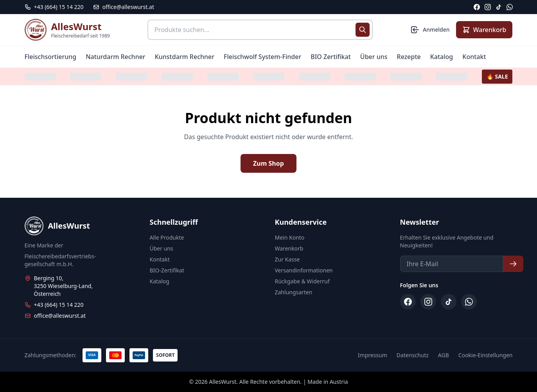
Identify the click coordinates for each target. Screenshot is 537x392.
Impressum (373, 355)
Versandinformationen (304, 270)
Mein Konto (290, 237)
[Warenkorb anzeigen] (484, 30)
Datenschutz (413, 355)
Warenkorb (289, 248)
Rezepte (409, 57)
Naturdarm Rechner (116, 57)
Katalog (442, 57)
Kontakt (474, 57)
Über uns (374, 57)
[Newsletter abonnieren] (513, 264)
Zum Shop (268, 163)
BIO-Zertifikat (167, 270)
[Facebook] (477, 7)
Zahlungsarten (294, 292)
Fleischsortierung (51, 57)
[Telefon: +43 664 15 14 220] (54, 7)
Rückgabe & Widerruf (302, 281)
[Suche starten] (363, 30)
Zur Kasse (287, 259)
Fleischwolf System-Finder (262, 57)
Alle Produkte (167, 237)
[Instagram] (488, 7)
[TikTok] (499, 7)
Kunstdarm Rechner (185, 57)
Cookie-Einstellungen (486, 355)
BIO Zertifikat (331, 57)
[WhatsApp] (510, 7)
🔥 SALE (497, 76)
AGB (444, 355)
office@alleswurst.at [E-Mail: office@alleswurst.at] (124, 7)
